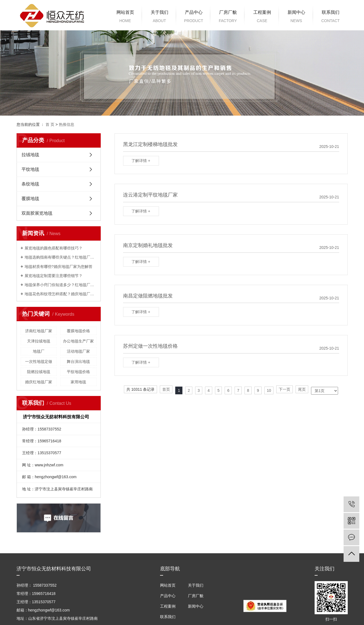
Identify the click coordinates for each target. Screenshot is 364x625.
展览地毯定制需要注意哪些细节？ (54, 276)
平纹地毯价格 (78, 372)
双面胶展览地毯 (37, 213)
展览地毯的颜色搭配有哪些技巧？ (54, 248)
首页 (166, 389)
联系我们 (331, 17)
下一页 (285, 389)
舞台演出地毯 (78, 361)
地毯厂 (39, 351)
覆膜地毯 (30, 199)
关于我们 (160, 17)
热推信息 (67, 124)
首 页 (50, 124)
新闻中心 (296, 17)
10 (269, 390)
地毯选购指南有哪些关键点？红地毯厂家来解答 (61, 257)
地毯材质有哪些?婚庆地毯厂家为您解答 (59, 267)
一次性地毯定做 (39, 361)
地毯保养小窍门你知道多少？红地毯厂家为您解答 (61, 285)
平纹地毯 (30, 169)
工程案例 (262, 17)
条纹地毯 (30, 184)
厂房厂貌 (228, 17)
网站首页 (125, 17)
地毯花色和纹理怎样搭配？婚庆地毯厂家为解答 (61, 294)
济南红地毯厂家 (39, 331)
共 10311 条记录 (141, 389)
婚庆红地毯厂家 (39, 382)
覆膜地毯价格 (78, 331)
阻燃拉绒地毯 (39, 372)
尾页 (302, 389)
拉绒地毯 (30, 155)
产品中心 (194, 17)
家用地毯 (78, 382)
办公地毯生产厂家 (78, 341)
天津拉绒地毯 (39, 341)
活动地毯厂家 (78, 351)
